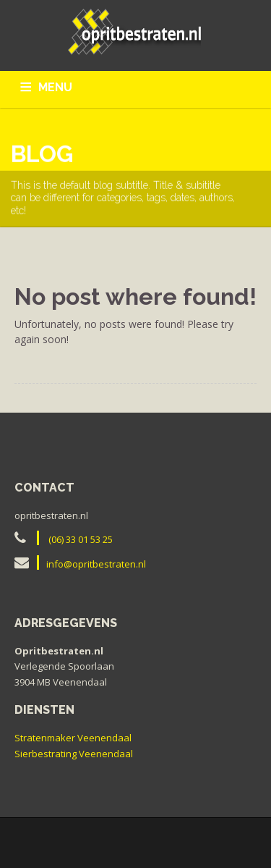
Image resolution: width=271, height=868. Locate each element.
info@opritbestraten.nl (96, 564)
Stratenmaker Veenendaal (73, 738)
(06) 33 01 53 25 (81, 539)
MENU (55, 87)
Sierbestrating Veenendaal (74, 754)
